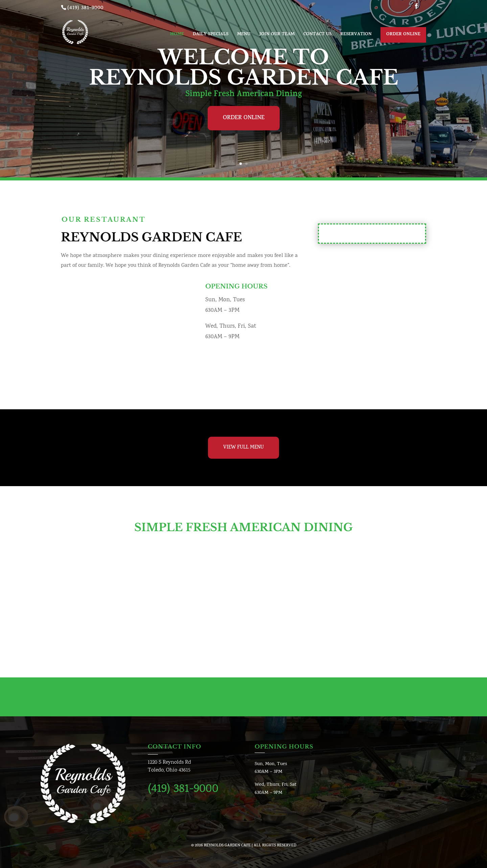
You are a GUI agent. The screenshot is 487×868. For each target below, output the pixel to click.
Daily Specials (211, 35)
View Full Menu (243, 448)
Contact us (317, 35)
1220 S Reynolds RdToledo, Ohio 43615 (169, 767)
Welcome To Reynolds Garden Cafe (244, 67)
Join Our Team (277, 35)
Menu (244, 35)
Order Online (403, 35)
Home (177, 35)
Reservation (356, 35)
